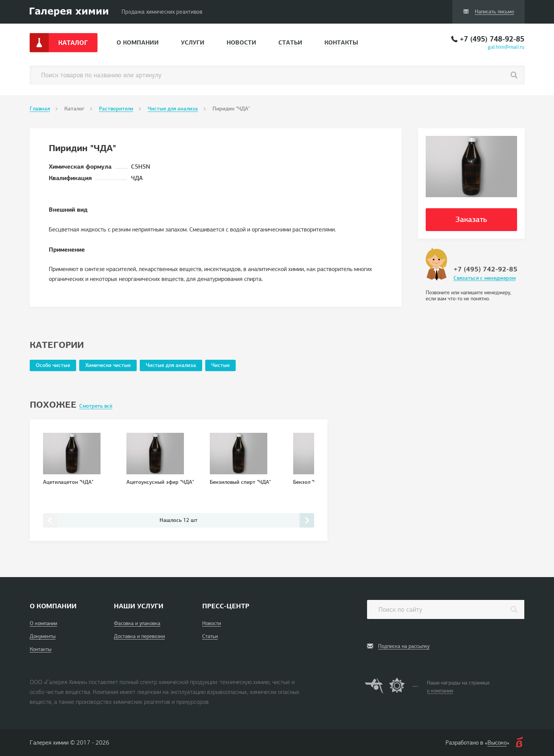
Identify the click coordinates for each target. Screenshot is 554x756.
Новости (241, 42)
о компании (440, 691)
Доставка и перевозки (139, 636)
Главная (40, 109)
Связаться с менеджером (485, 278)
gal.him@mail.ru (506, 47)
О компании (138, 42)
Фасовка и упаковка (137, 623)
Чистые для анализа (173, 109)
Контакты (341, 42)
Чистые (220, 365)
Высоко (497, 743)
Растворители (116, 109)
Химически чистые (108, 365)
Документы (43, 636)
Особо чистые (53, 365)
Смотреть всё (96, 406)
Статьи (290, 42)
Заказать (471, 219)
